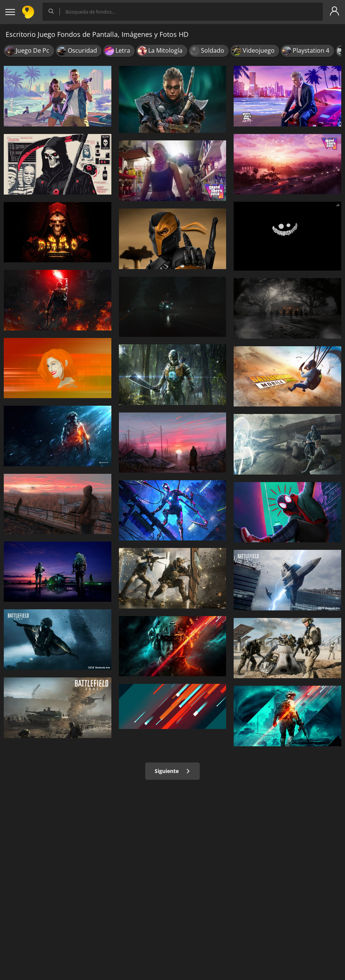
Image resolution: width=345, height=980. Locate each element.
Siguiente (172, 771)
